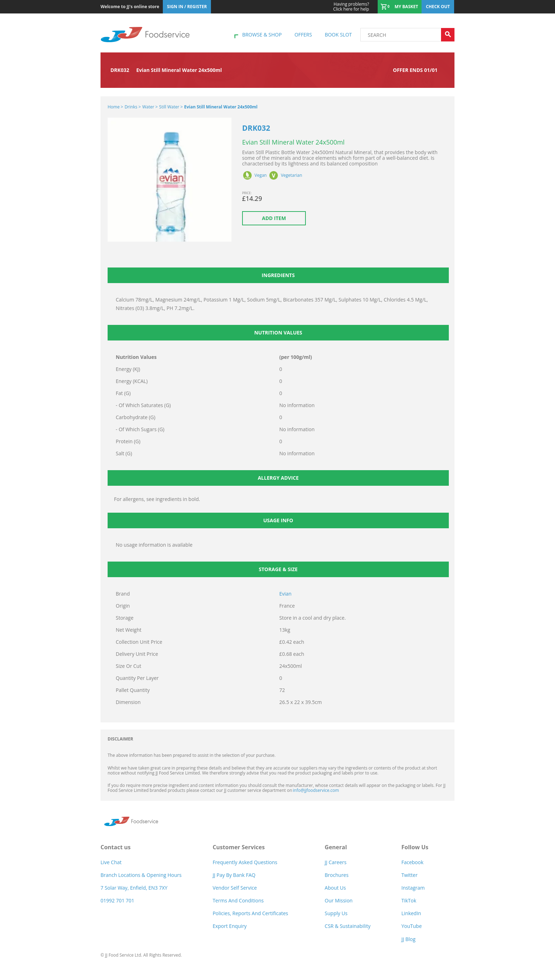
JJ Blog (408, 939)
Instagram (413, 888)
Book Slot (338, 35)
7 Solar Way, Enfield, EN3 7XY (134, 888)
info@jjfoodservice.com (316, 790)
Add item (274, 218)
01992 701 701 (117, 900)
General (336, 847)
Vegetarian (291, 175)
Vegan (261, 175)
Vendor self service (235, 888)
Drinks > (133, 107)
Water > (150, 107)
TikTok (409, 900)
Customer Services (239, 847)
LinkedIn (411, 913)
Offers (303, 35)
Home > (115, 107)
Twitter (410, 875)
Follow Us (415, 847)
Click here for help (351, 7)
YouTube (412, 926)
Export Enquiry (230, 926)
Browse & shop (262, 35)
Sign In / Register (187, 7)
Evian (285, 594)
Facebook (412, 862)
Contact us (116, 847)
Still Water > (171, 107)
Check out (438, 7)
